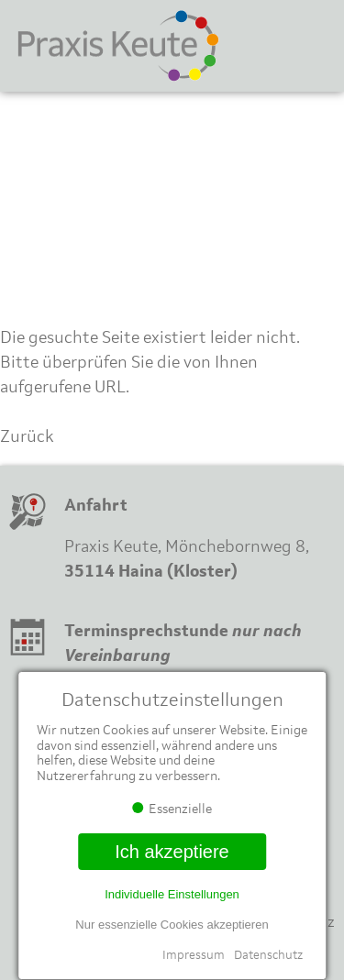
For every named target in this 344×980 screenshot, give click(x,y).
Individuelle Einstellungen (172, 894)
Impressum (194, 955)
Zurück (27, 436)
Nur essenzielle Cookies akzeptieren (172, 925)
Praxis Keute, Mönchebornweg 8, (187, 546)
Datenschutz (268, 955)
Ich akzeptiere (172, 852)
